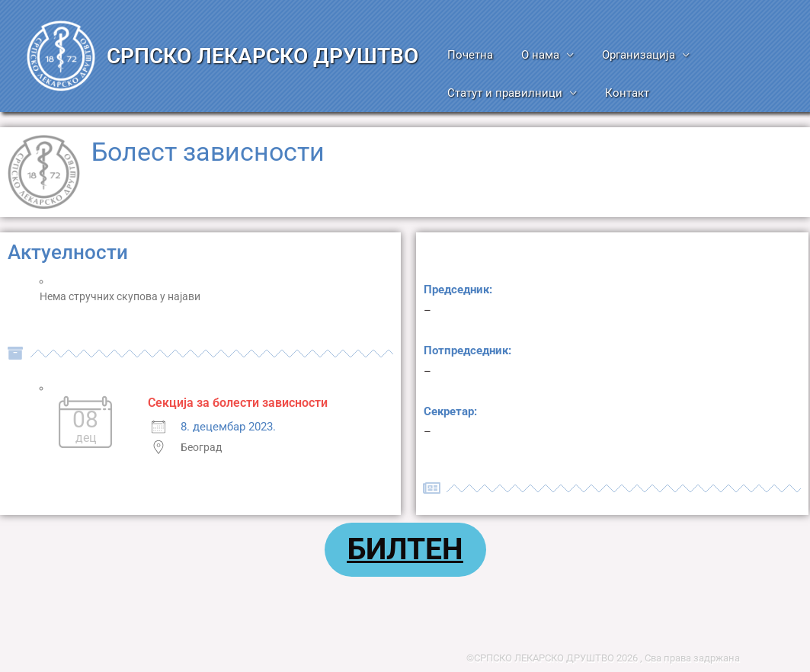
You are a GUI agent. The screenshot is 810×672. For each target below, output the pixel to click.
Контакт (620, 93)
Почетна (468, 55)
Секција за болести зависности (238, 403)
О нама (533, 55)
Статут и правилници (503, 93)
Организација (626, 55)
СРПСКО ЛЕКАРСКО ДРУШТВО (263, 56)
